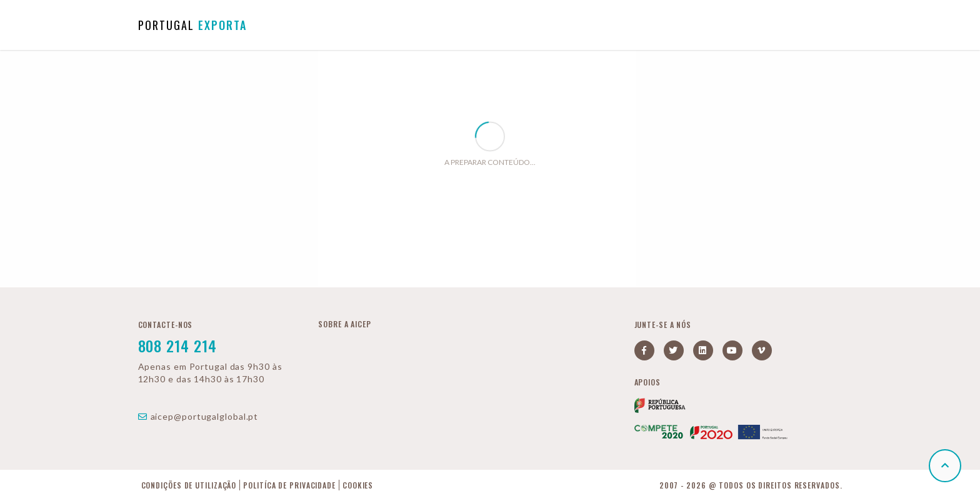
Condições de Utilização (189, 485)
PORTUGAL (192, 25)
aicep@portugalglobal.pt (198, 416)
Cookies (358, 485)
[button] (945, 466)
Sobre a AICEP (345, 324)
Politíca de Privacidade (289, 485)
